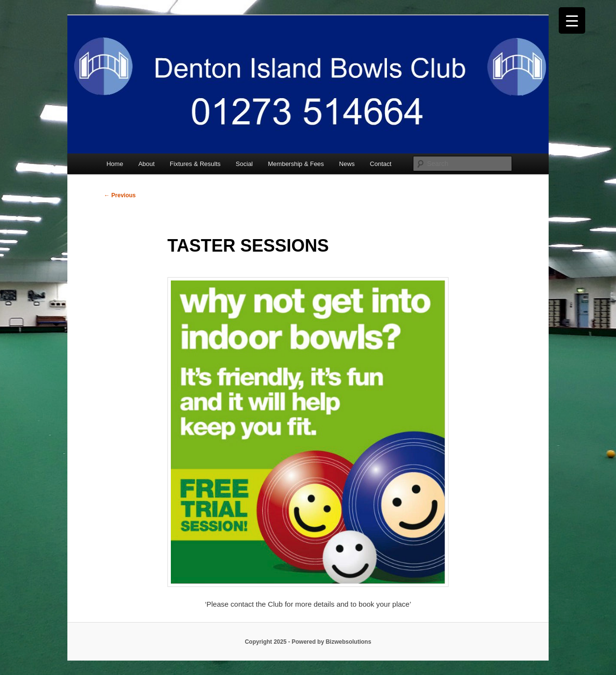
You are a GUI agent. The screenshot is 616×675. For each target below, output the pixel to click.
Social (244, 164)
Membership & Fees (296, 164)
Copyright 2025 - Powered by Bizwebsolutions (308, 642)
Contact (381, 164)
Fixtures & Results (195, 164)
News (347, 164)
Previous (120, 195)
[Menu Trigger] (572, 20)
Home (115, 164)
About (146, 164)
